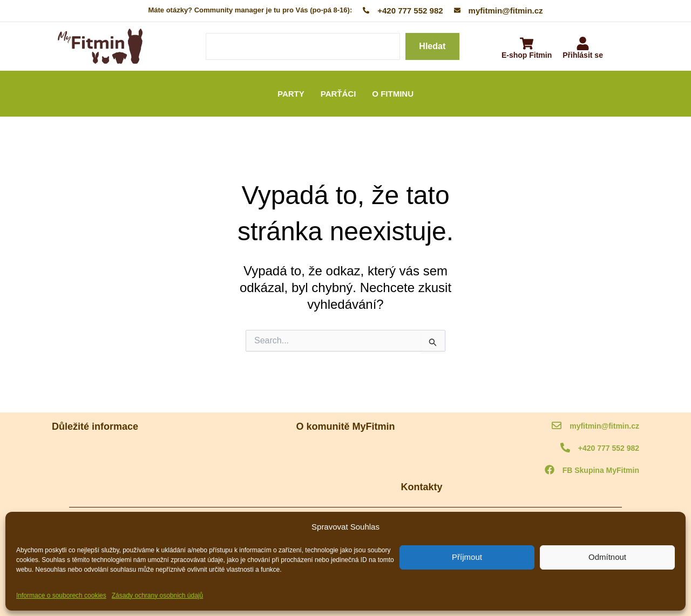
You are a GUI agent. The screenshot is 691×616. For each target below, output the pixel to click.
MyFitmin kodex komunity (92, 451)
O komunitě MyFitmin (346, 451)
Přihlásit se (583, 55)
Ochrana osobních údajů (90, 479)
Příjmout (467, 557)
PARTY (291, 94)
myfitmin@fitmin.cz (604, 426)
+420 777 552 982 (609, 448)
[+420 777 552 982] (565, 448)
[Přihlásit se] (583, 45)
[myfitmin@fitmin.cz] (557, 426)
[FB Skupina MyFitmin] (550, 471)
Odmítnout (607, 557)
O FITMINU (393, 94)
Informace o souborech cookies (61, 595)
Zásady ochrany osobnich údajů (157, 595)
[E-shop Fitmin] (527, 45)
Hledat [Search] (432, 46)
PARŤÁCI (338, 94)
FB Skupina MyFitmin (601, 470)
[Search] (303, 46)
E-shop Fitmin (527, 55)
